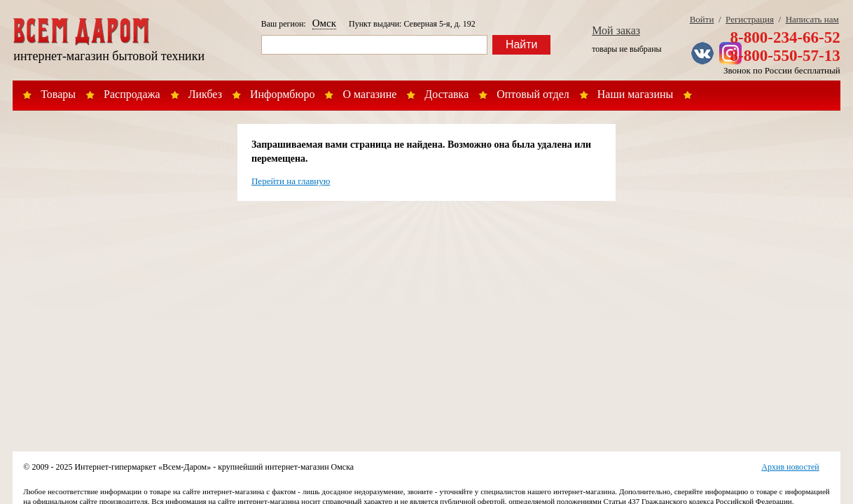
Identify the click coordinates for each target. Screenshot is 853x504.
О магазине (369, 94)
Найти (522, 44)
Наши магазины (636, 94)
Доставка (446, 94)
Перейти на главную (291, 181)
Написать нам (812, 19)
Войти (702, 19)
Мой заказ (616, 30)
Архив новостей (790, 467)
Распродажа (132, 94)
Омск (324, 23)
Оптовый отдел (533, 94)
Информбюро (282, 94)
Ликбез (205, 94)
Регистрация (750, 19)
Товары (58, 94)
